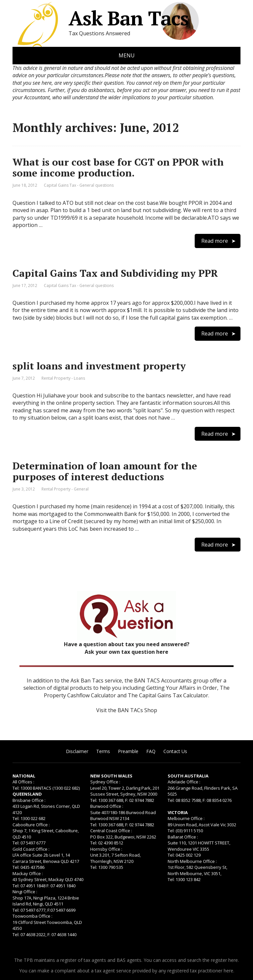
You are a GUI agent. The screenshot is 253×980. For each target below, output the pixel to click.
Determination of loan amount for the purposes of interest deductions (105, 471)
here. (234, 960)
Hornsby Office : (106, 849)
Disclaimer (77, 751)
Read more (215, 241)
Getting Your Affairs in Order (182, 688)
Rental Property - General (65, 489)
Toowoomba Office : (32, 916)
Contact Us (175, 751)
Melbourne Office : (186, 818)
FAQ (151, 751)
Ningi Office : (25, 892)
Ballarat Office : (183, 837)
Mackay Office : (28, 873)
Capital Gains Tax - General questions (79, 185)
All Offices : (23, 782)
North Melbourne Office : (192, 861)
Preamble (128, 751)
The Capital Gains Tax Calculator (168, 695)
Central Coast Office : (111, 831)
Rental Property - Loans (63, 378)
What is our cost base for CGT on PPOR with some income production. (118, 167)
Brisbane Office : (29, 800)
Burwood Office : (107, 806)
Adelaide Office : (184, 782)
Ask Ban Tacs (101, 18)
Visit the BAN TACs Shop (127, 710)
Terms (103, 751)
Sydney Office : (105, 782)
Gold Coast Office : (31, 849)
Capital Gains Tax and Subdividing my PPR (115, 273)
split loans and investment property (99, 366)
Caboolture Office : (31, 825)
